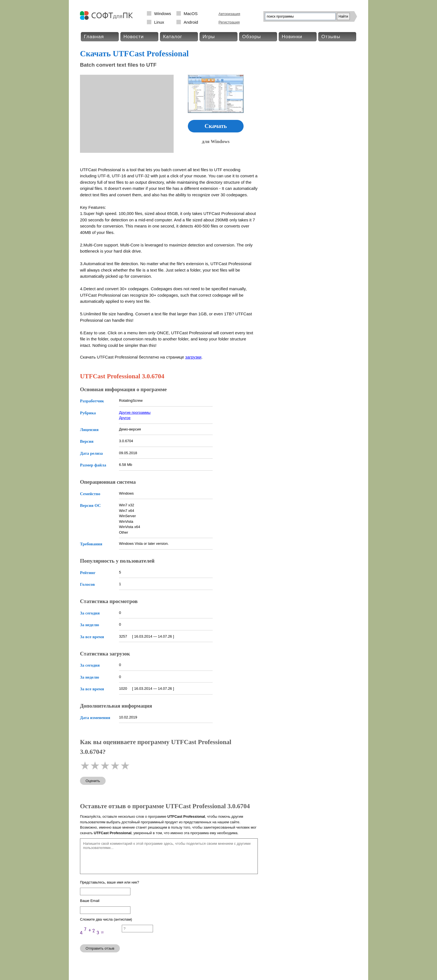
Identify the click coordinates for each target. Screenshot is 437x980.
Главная (94, 37)
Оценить (93, 781)
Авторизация (229, 14)
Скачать (216, 126)
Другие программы (135, 412)
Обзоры (252, 37)
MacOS (191, 14)
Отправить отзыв (100, 948)
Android (191, 22)
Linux (159, 22)
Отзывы (331, 37)
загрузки (193, 357)
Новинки (292, 37)
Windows (163, 14)
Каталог (173, 37)
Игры (209, 37)
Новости (134, 37)
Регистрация (229, 22)
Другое (125, 418)
